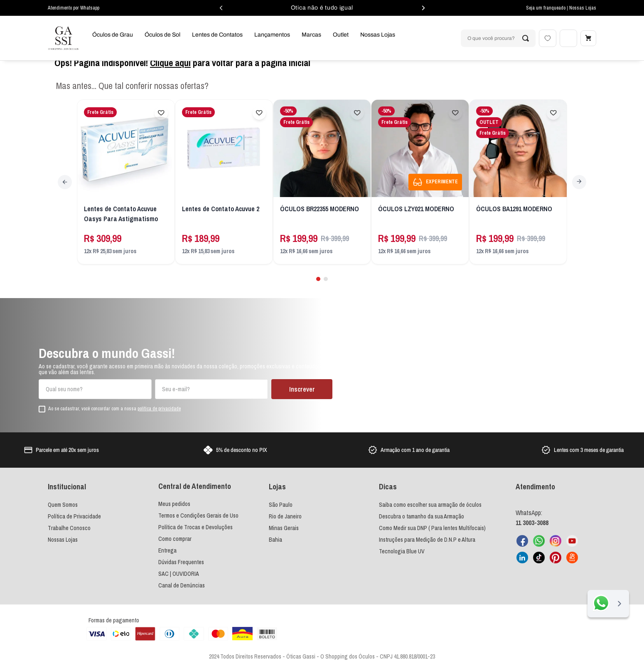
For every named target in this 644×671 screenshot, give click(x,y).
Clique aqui (170, 76)
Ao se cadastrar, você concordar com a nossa (114, 410)
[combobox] (497, 38)
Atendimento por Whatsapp (74, 8)
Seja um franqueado (546, 8)
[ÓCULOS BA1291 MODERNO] (518, 196)
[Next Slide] (578, 194)
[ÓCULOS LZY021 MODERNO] (420, 196)
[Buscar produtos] (524, 38)
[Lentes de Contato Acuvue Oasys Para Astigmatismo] (126, 196)
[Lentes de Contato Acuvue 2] (224, 196)
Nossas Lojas (583, 8)
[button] (318, 289)
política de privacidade (159, 409)
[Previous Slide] (66, 194)
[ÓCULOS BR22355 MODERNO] (322, 196)
